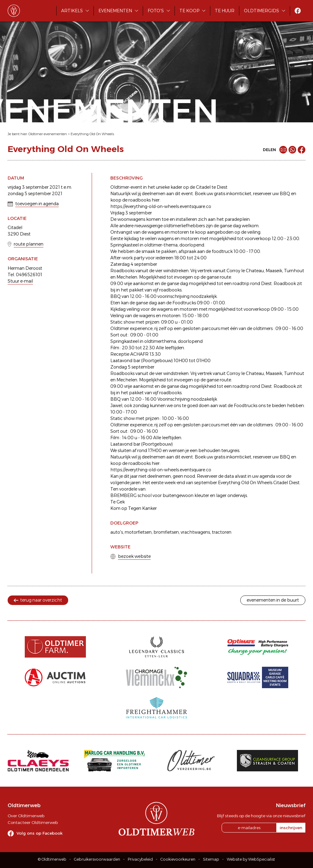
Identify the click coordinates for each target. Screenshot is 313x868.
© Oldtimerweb (52, 859)
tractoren (222, 532)
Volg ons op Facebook (40, 833)
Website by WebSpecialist (251, 859)
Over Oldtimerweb (26, 816)
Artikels (72, 11)
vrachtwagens (195, 532)
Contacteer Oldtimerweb (33, 822)
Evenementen (115, 11)
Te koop (189, 11)
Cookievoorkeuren (178, 859)
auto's (117, 532)
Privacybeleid (140, 859)
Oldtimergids (261, 11)
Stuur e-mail (20, 281)
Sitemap (211, 859)
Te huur (225, 11)
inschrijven (291, 828)
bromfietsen (166, 532)
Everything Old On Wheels (92, 134)
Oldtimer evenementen (48, 134)
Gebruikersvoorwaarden (97, 859)
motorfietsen (138, 532)
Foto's (156, 11)
